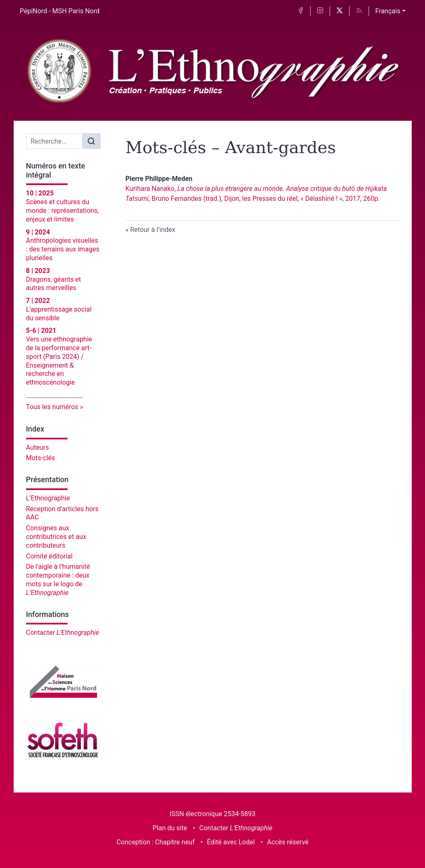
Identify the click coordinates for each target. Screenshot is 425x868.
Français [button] (388, 11)
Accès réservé (288, 842)
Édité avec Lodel (231, 842)
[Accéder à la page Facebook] (301, 11)
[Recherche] (55, 141)
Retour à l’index (153, 230)
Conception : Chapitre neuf (156, 842)
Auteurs (38, 447)
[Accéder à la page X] (340, 11)
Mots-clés (41, 458)
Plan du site (170, 828)
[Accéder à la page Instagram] (320, 11)
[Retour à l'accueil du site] (213, 71)
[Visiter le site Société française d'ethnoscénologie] (63, 739)
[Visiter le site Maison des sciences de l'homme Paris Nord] (63, 682)
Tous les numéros (52, 407)
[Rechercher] (91, 141)
